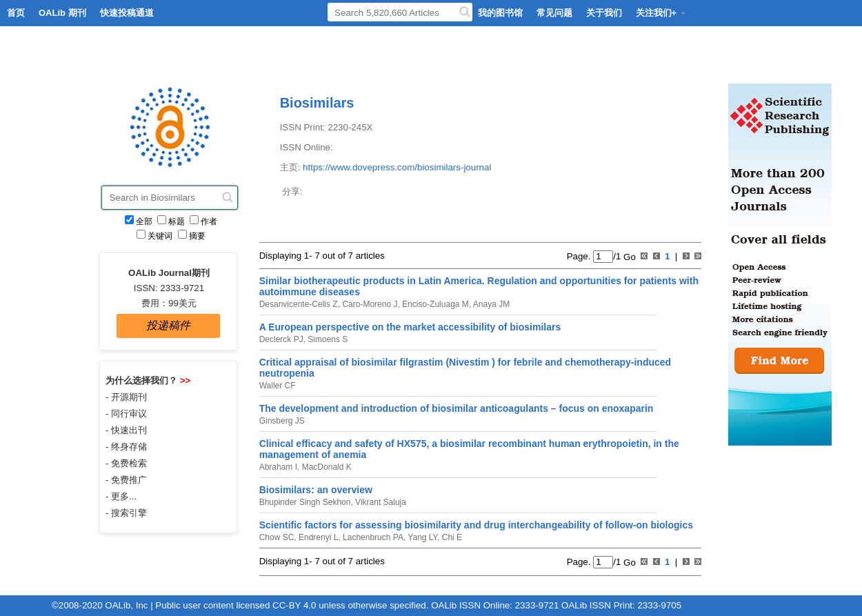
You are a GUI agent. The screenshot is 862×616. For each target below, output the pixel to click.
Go (628, 256)
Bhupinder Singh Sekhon (305, 502)
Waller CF (278, 386)
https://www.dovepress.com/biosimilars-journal (397, 167)
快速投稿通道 (127, 13)
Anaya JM (490, 304)
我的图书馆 (500, 13)
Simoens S (327, 339)
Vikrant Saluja (380, 502)
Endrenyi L (318, 537)
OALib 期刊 (62, 13)
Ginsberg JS (282, 421)
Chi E (451, 537)
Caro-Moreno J (369, 304)
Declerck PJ (281, 339)
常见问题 (554, 13)
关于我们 (604, 13)
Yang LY (421, 537)
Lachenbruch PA (372, 537)
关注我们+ (661, 13)
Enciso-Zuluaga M (434, 304)
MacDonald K (325, 467)
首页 (16, 13)
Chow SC (277, 537)
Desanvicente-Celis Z (299, 304)
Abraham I (278, 467)
